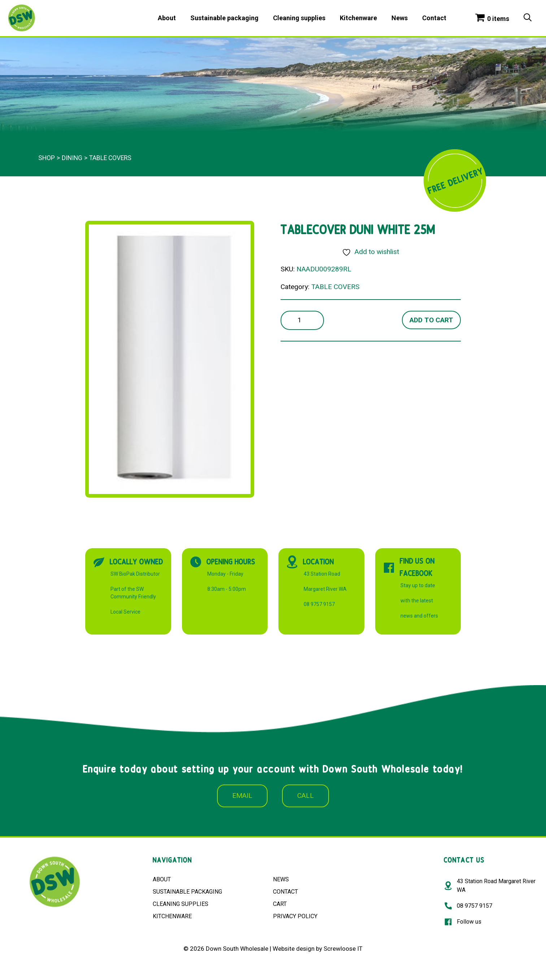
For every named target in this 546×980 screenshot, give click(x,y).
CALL (305, 796)
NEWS (281, 879)
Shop (47, 158)
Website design (294, 949)
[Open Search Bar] (528, 18)
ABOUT (162, 879)
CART (280, 904)
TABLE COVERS (110, 158)
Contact (434, 18)
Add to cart (431, 320)
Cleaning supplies (299, 18)
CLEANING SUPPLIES (181, 904)
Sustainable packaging (224, 18)
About (167, 18)
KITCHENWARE (172, 916)
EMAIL (242, 796)
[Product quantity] (302, 320)
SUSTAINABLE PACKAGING (187, 892)
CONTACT (285, 892)
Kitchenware (358, 18)
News (400, 18)
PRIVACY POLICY (295, 916)
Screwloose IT (343, 949)
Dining (72, 158)
